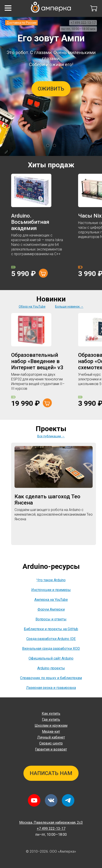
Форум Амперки (51, 609)
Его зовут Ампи (51, 38)
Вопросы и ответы (51, 619)
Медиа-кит (51, 732)
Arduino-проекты (51, 668)
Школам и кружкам (51, 726)
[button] (8, 8)
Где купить (51, 720)
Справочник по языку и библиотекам (51, 678)
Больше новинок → (69, 307)
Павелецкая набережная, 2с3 (51, 823)
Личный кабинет (51, 737)
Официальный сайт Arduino (51, 658)
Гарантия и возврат (51, 749)
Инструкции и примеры (51, 590)
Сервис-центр (51, 743)
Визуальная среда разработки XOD (51, 649)
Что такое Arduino (51, 580)
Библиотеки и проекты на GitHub (51, 629)
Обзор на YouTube (32, 307)
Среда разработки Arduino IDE (51, 639)
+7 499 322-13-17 (83, 23)
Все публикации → (51, 436)
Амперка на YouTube (51, 600)
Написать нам (51, 773)
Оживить (51, 89)
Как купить (51, 714)
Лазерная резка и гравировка (51, 688)
